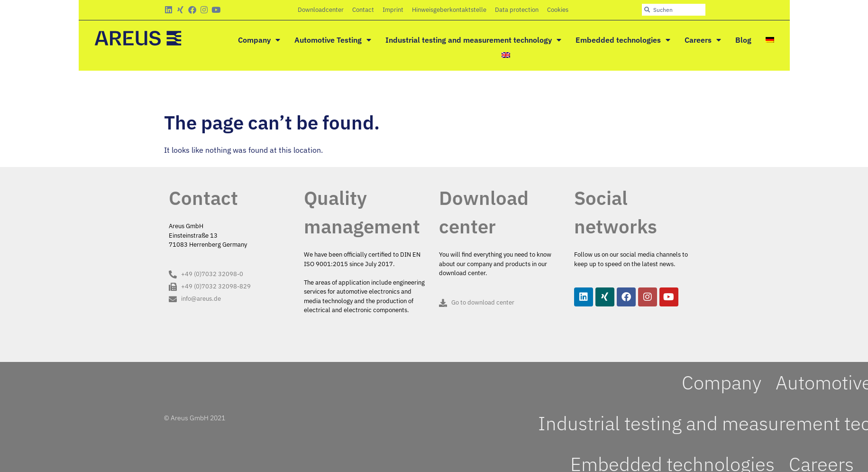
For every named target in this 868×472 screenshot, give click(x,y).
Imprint (393, 10)
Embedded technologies (623, 40)
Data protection (517, 10)
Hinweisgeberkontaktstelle (449, 10)
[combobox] (674, 10)
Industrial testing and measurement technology (473, 40)
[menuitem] (770, 40)
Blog (743, 40)
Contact (363, 10)
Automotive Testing (333, 40)
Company (259, 40)
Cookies (558, 10)
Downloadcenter (321, 10)
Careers (703, 40)
